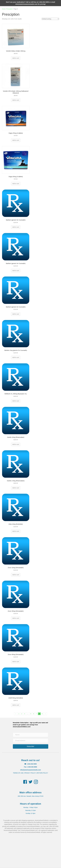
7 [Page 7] (36, 714)
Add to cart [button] (16, 58)
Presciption (10, 9)
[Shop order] (50, 19)
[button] (31, 746)
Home (4, 9)
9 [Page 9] (42, 714)
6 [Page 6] (34, 714)
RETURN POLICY (42, 773)
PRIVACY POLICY (30, 773)
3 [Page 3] (25, 714)
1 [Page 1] (19, 714)
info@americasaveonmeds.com (26, 4)
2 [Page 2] (22, 714)
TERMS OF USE (18, 773)
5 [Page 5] (31, 714)
